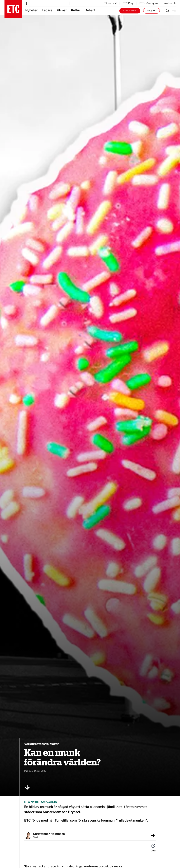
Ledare (47, 10)
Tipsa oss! (110, 3)
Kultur (76, 10)
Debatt (90, 10)
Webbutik (170, 3)
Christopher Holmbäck (49, 834)
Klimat (62, 10)
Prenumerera (130, 11)
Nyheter (31, 10)
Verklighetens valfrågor (41, 744)
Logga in (151, 11)
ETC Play (128, 3)
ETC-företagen (149, 3)
